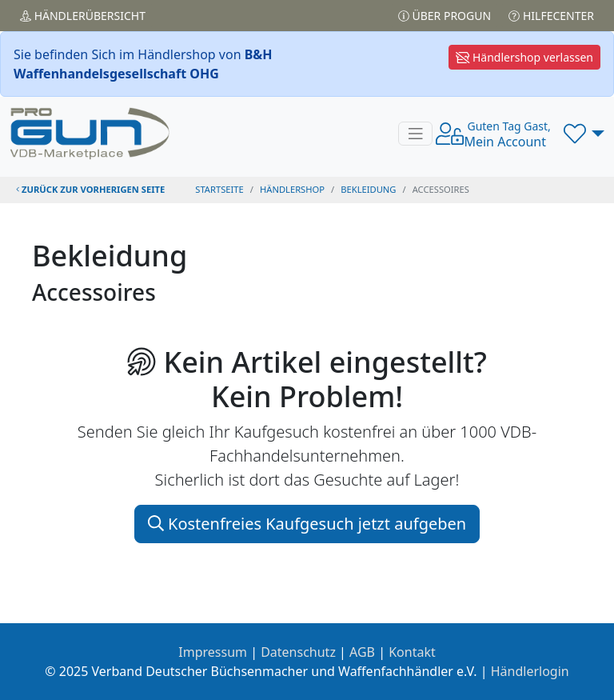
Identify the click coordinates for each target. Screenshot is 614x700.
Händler (83, 16)
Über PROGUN (445, 16)
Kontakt (412, 652)
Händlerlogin (530, 671)
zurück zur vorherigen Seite (90, 189)
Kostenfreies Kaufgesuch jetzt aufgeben (307, 524)
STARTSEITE (219, 189)
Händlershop (292, 189)
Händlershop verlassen (524, 57)
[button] (584, 134)
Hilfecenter (551, 16)
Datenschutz (298, 652)
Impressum (213, 652)
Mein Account (507, 134)
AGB (362, 652)
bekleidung (368, 189)
